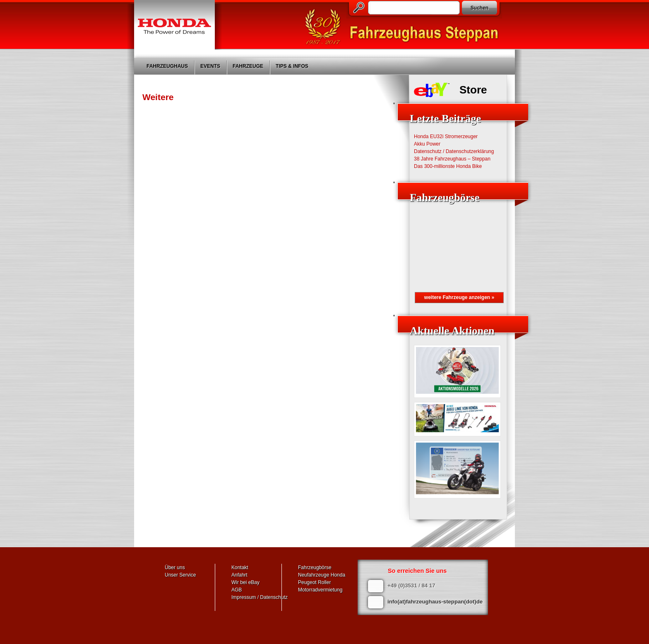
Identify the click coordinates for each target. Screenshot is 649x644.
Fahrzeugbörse (315, 567)
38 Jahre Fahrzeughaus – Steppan (452, 159)
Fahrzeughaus (167, 66)
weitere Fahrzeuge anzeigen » (459, 297)
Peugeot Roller (314, 582)
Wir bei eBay (245, 582)
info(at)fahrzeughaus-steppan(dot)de (435, 602)
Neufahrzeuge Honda (322, 575)
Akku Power (427, 144)
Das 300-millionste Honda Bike (448, 166)
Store (473, 90)
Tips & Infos (292, 66)
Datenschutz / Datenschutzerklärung (454, 151)
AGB (237, 590)
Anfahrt (239, 575)
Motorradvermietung (320, 590)
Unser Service (180, 575)
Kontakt (240, 567)
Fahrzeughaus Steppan (405, 27)
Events (210, 66)
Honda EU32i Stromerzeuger (446, 136)
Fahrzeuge (248, 66)
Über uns (175, 567)
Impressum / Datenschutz (260, 597)
